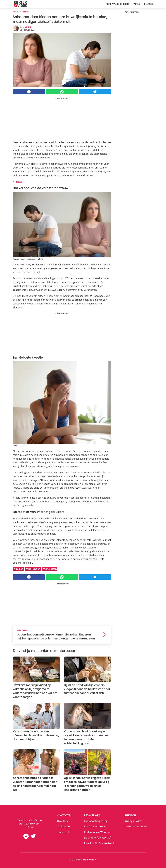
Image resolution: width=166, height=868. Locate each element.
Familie (136, 4)
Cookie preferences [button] (135, 827)
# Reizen (18, 569)
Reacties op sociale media (100, 843)
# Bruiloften (50, 569)
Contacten (63, 827)
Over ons (62, 821)
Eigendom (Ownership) (98, 838)
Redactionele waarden (98, 832)
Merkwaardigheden (117, 4)
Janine (28, 27)
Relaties (149, 4)
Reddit (19, 181)
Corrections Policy (95, 827)
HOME (16, 12)
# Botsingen (33, 569)
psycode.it (63, 832)
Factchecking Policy (96, 821)
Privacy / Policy (133, 821)
